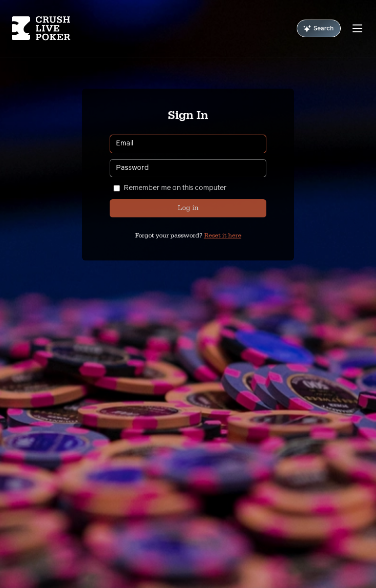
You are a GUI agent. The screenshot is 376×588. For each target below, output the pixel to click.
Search (319, 29)
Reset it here (223, 235)
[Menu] (357, 28)
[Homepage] (41, 28)
